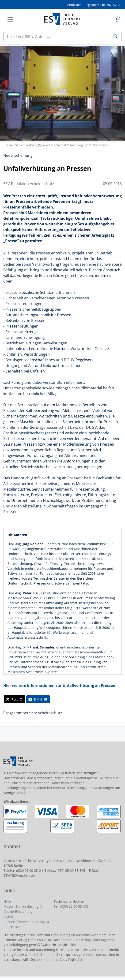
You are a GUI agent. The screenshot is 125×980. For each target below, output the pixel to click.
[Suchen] (57, 37)
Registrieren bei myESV (101, 5)
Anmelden (74, 5)
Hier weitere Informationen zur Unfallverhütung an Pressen (59, 686)
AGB (7, 917)
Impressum (12, 927)
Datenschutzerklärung (21, 907)
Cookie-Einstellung (18, 911)
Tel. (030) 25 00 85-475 (71, 906)
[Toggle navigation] (10, 19)
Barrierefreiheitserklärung (24, 922)
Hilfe (7, 901)
